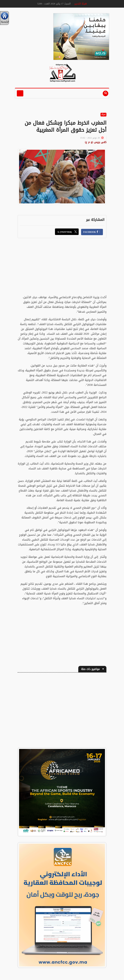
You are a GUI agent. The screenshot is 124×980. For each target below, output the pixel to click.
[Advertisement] (62, 269)
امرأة (103, 115)
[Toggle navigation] (20, 93)
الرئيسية (4, 18)
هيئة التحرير (81, 4)
